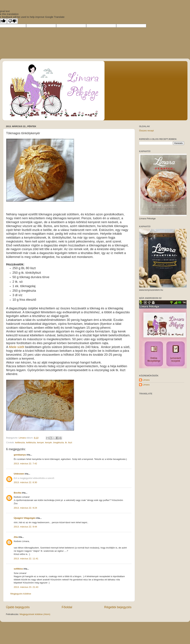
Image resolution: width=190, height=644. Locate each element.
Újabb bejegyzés (18, 607)
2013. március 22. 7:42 (25, 464)
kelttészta (31, 442)
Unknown (19, 474)
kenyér (49, 442)
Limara (146, 380)
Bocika (17, 493)
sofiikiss (18, 569)
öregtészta (58, 442)
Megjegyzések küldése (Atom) (35, 614)
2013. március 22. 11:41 (26, 559)
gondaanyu (20, 455)
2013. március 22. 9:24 (25, 508)
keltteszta (20, 442)
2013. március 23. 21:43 (26, 587)
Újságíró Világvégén (25, 518)
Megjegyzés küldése (21, 594)
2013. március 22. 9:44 (25, 527)
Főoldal (67, 607)
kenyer (40, 442)
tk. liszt (69, 442)
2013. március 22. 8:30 (25, 482)
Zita (16, 537)
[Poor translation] (12, 21)
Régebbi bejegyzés (118, 607)
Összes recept (146, 131)
